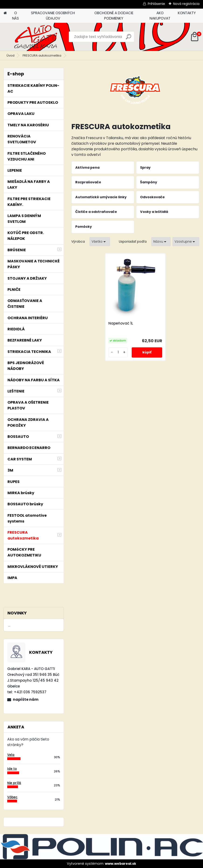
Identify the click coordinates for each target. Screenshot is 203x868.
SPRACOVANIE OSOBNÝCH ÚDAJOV (53, 16)
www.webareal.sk (120, 864)
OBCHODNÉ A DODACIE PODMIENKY (114, 16)
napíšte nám (26, 699)
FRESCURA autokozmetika (42, 55)
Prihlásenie (156, 4)
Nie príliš (14, 783)
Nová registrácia (186, 4)
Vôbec (12, 797)
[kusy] (118, 352)
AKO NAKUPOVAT (160, 16)
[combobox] (161, 242)
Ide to (12, 769)
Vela (11, 755)
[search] (129, 39)
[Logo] (36, 37)
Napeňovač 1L (121, 323)
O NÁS (15, 16)
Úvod (10, 55)
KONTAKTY (187, 13)
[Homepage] (5, 13)
